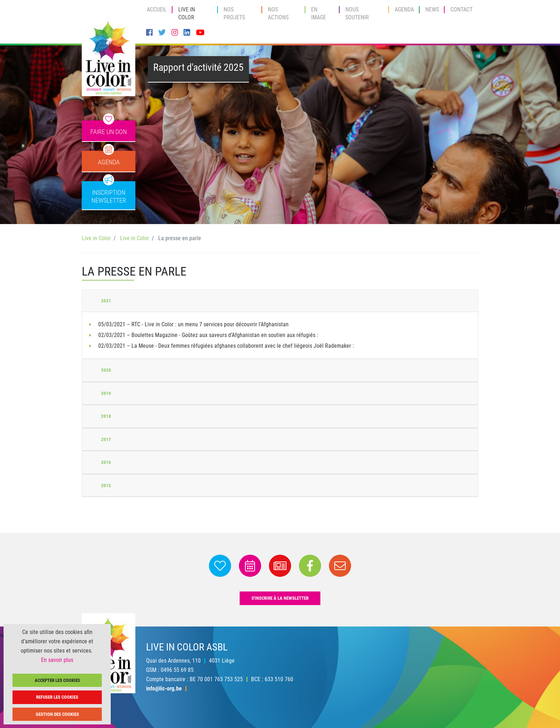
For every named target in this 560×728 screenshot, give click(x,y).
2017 (106, 439)
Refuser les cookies (57, 697)
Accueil (157, 9)
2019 (106, 393)
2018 (106, 416)
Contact (461, 9)
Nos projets (234, 13)
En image (319, 13)
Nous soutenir (357, 13)
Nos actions (278, 13)
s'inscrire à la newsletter (280, 598)
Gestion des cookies (57, 714)
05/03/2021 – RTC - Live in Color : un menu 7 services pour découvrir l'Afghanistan (193, 324)
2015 (106, 486)
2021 (106, 301)
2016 (106, 462)
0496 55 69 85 (177, 670)
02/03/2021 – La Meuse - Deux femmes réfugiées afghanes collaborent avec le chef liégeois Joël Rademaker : (226, 346)
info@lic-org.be (164, 689)
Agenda (404, 9)
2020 (106, 370)
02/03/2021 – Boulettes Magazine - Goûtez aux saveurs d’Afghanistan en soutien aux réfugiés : (208, 335)
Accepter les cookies (57, 680)
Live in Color (187, 13)
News (432, 9)
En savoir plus (57, 660)
